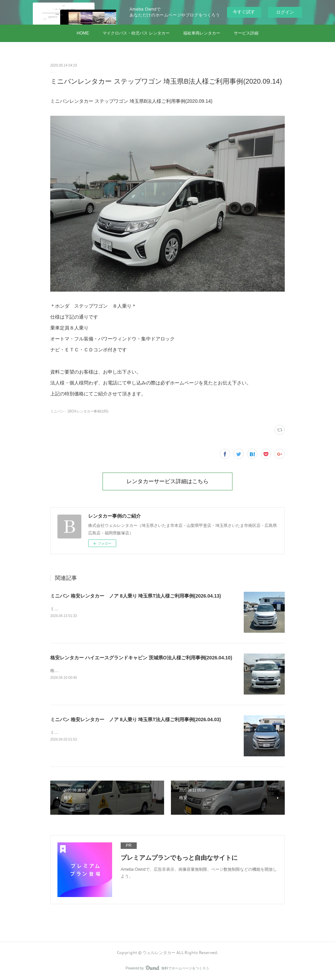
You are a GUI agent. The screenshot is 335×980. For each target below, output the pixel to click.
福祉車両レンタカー (202, 33)
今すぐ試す (244, 12)
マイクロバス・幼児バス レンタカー (136, 33)
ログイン (285, 12)
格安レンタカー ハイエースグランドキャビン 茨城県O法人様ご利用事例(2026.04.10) (141, 658)
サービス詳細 (246, 33)
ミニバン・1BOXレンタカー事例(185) (79, 411)
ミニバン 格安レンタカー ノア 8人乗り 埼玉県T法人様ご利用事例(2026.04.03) (136, 719)
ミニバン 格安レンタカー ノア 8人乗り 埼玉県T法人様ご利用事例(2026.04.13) (136, 596)
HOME (83, 33)
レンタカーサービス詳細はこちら (167, 481)
